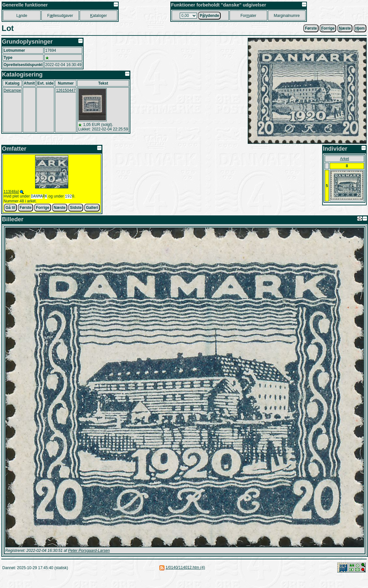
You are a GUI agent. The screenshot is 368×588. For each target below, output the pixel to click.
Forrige (42, 208)
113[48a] (11, 192)
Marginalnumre (287, 16)
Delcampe (12, 90)
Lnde (22, 16)
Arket (345, 159)
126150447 (66, 90)
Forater (249, 16)
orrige (328, 28)
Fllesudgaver (60, 16)
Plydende (209, 16)
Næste (60, 208)
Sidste (76, 208)
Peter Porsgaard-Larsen (89, 551)
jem (360, 28)
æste (345, 28)
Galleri (92, 208)
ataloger (98, 16)
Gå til (10, 208)
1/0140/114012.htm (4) (185, 568)
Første (311, 28)
